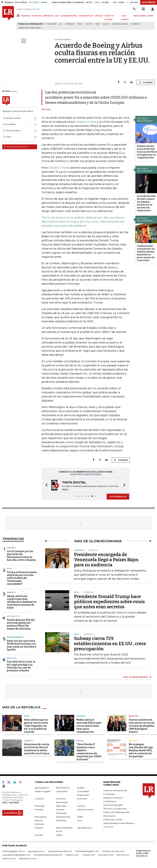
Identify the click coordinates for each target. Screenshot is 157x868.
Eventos (81, 806)
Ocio (79, 820)
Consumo (40, 799)
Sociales (81, 716)
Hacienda (11, 548)
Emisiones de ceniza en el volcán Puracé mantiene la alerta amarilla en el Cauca (37, 749)
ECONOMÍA (37, 16)
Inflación (52, 24)
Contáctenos (110, 801)
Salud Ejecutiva (85, 828)
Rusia (27, 716)
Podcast (39, 828)
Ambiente (11, 592)
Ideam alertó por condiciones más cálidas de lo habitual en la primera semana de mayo (22, 602)
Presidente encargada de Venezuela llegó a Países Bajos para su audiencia (106, 560)
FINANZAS (26, 16)
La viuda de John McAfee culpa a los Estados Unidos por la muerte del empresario (146, 203)
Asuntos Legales (43, 791)
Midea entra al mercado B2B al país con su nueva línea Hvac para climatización (89, 726)
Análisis (81, 788)
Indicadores (41, 817)
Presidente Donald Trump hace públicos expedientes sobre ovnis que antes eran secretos (109, 602)
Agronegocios (42, 788)
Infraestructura (63, 817)
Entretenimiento (15, 637)
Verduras (70, 24)
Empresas (40, 806)
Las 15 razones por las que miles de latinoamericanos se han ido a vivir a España (21, 556)
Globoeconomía (85, 810)
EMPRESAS (48, 16)
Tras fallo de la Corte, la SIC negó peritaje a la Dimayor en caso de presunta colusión (21, 666)
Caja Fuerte (62, 791)
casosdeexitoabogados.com (16, 855)
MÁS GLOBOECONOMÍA (136, 677)
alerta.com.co (9, 858)
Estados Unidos (120, 24)
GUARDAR (146, 82)
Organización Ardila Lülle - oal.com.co (143, 853)
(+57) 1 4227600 (11, 803)
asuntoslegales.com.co (14, 851)
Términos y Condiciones (115, 809)
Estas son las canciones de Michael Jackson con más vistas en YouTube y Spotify (22, 645)
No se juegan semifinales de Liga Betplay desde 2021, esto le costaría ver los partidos (141, 750)
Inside (80, 817)
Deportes (134, 741)
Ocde (97, 24)
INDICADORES (140, 16)
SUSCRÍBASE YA (118, 496)
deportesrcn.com (28, 858)
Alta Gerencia (63, 788)
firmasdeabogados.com (87, 851)
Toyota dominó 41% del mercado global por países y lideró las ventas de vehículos (21, 624)
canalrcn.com (72, 855)
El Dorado (135, 24)
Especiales (61, 806)
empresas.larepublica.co (60, 851)
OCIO (57, 16)
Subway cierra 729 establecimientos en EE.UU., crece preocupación (110, 644)
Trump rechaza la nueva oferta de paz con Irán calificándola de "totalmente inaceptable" (22, 578)
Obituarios (61, 820)
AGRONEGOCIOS (86, 16)
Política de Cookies (113, 820)
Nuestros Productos (113, 798)
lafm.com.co (123, 855)
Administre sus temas (16, 147)
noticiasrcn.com (106, 855)
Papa (80, 24)
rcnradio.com (88, 855)
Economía (82, 799)
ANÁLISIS (99, 16)
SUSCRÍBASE (149, 2)
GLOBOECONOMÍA (69, 16)
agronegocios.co (36, 851)
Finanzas (39, 810)
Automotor (13, 616)
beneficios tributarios (30, 28)
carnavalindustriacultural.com (48, 855)
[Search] (134, 9)
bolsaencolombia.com (113, 851)
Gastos (106, 24)
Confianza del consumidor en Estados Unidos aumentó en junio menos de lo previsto (146, 253)
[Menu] (19, 16)
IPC (61, 24)
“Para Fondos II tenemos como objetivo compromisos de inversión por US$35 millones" (89, 752)
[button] (46, 485)
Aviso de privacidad (113, 805)
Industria (12, 658)
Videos (59, 835)
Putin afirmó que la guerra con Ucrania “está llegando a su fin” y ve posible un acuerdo (36, 726)
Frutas (89, 24)
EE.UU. (10, 569)
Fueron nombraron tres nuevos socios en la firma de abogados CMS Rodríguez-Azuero (142, 726)
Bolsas (80, 741)
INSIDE (150, 16)
